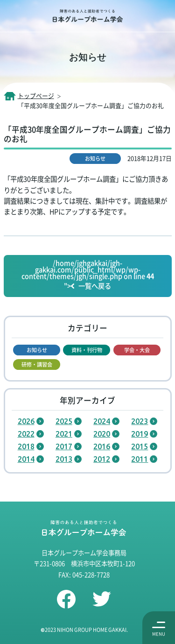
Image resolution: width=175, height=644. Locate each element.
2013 (64, 459)
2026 (26, 421)
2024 (102, 421)
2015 (140, 446)
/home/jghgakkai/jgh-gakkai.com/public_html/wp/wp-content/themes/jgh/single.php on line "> (88, 275)
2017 (64, 446)
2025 (64, 421)
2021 (64, 434)
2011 (140, 459)
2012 (102, 459)
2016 (102, 446)
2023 (140, 421)
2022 (26, 434)
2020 (102, 434)
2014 (26, 459)
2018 (26, 446)
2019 (140, 434)
